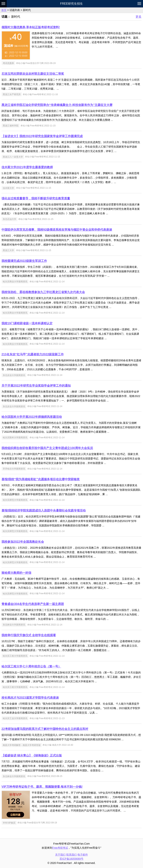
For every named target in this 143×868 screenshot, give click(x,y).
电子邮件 (83, 855)
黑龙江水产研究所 (12, 94)
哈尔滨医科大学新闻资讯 (15, 438)
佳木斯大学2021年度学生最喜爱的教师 (27, 167)
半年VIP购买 (9, 823)
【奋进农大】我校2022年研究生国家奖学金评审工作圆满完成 (42, 136)
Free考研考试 (60, 848)
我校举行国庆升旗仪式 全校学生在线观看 (29, 635)
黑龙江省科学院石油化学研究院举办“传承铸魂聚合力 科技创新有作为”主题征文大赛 (57, 105)
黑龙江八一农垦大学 (13, 157)
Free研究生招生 (72, 4)
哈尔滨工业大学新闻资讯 (15, 718)
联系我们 (71, 855)
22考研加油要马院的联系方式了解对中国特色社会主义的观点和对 (45, 729)
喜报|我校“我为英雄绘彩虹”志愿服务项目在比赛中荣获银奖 (41, 479)
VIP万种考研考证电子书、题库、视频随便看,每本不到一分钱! (42, 787)
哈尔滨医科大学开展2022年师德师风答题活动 (32, 417)
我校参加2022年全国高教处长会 (23, 542)
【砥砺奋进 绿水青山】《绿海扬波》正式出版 (32, 755)
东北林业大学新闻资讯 (14, 625)
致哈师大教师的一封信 (16, 573)
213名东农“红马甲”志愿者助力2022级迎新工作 (33, 354)
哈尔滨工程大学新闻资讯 (15, 656)
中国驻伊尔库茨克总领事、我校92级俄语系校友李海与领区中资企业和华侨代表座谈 (57, 230)
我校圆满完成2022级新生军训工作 (24, 261)
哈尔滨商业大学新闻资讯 (15, 282)
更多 (139, 17)
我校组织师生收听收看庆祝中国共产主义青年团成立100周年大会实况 (47, 448)
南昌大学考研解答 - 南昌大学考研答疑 (22, 745)
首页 (4, 10)
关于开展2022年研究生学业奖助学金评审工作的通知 (36, 386)
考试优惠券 (8, 63)
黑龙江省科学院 (11, 126)
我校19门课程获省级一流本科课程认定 (27, 323)
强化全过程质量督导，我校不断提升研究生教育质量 (36, 198)
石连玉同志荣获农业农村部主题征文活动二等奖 (33, 74)
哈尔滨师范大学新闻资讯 (15, 500)
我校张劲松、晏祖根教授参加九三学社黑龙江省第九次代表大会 (43, 292)
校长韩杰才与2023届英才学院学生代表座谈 (30, 698)
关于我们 (60, 855)
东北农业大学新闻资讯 (14, 375)
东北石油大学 (9, 219)
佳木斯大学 (8, 188)
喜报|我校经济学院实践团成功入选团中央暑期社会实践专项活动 (44, 510)
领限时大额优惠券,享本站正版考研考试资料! (31, 27)
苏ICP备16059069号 (71, 859)
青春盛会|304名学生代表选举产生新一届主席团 (33, 604)
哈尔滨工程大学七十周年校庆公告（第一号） (31, 666)
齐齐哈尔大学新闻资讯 (14, 469)
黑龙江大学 (8, 250)
